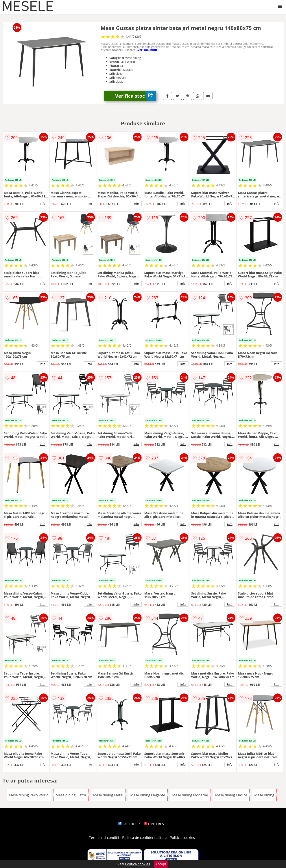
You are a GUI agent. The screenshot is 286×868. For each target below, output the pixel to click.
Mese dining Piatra (71, 795)
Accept (161, 864)
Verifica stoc (136, 96)
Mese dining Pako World (29, 795)
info (42, 204)
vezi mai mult (148, 50)
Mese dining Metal (108, 795)
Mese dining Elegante (148, 795)
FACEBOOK (129, 824)
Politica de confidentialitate (144, 838)
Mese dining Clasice (231, 795)
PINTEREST (155, 824)
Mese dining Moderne (190, 795)
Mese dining (264, 795)
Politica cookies (182, 838)
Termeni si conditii (104, 838)
